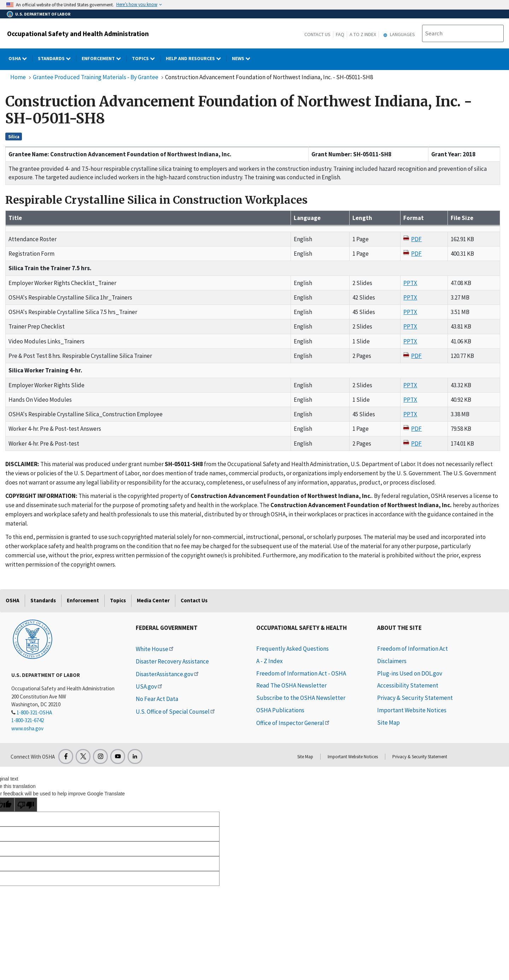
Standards (43, 600)
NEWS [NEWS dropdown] (244, 58)
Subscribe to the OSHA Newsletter (301, 698)
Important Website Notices (412, 710)
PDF (416, 239)
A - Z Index (270, 661)
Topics (118, 600)
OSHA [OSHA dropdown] (21, 58)
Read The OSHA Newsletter (291, 685)
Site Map (388, 723)
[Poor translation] (26, 805)
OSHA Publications (280, 710)
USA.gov (150, 686)
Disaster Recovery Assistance (172, 661)
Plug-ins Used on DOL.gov (410, 673)
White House (155, 649)
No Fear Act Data (157, 699)
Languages (398, 34)
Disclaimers (392, 661)
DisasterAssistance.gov (168, 674)
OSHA (13, 600)
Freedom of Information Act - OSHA (301, 673)
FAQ (340, 34)
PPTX (410, 283)
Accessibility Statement (408, 685)
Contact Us (317, 34)
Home (18, 77)
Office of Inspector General (293, 723)
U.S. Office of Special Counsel (176, 712)
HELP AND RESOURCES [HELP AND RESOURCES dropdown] (196, 58)
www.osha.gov (27, 728)
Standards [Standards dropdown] (57, 58)
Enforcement (83, 600)
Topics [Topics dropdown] (146, 58)
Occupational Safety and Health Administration (78, 34)
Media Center (153, 600)
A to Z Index (363, 34)
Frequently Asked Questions (292, 649)
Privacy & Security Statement (415, 698)
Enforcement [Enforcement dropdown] (104, 58)
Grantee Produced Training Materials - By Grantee (96, 77)
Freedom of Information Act (413, 649)
